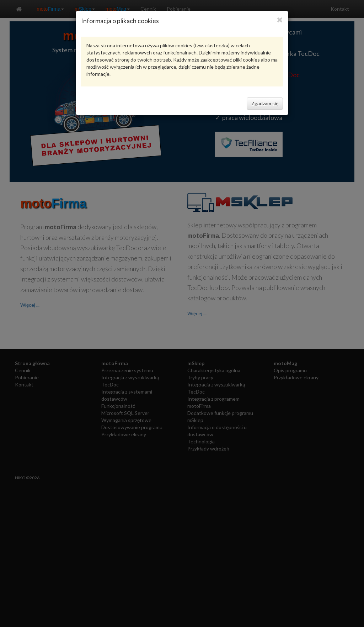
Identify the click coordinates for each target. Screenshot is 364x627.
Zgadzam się (265, 103)
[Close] (280, 20)
